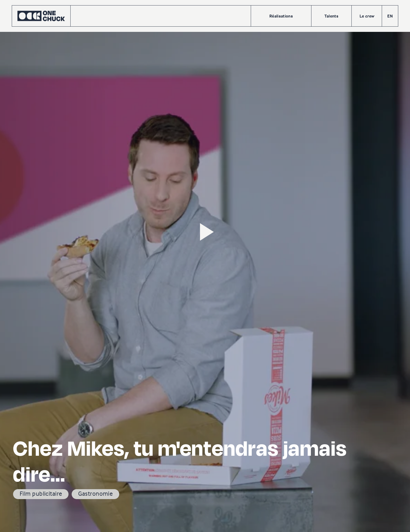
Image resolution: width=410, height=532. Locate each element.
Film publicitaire (41, 493)
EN (390, 16)
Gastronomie (95, 493)
